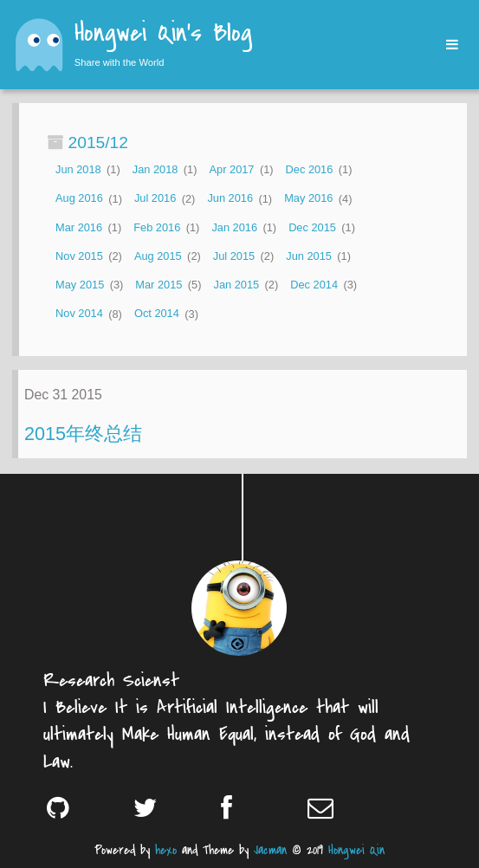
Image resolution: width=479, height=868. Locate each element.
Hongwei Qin (356, 850)
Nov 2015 (79, 256)
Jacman (270, 850)
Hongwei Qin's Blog (163, 35)
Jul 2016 (155, 199)
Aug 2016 (79, 199)
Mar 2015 (159, 285)
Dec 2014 (314, 285)
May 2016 (308, 199)
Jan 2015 (237, 285)
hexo (166, 850)
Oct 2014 (157, 314)
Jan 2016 (234, 227)
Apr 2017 (232, 169)
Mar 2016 (79, 227)
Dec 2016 (310, 169)
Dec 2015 (312, 227)
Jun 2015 (309, 256)
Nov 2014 (79, 314)
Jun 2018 (78, 169)
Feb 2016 (157, 227)
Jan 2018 (155, 169)
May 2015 (80, 285)
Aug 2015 (158, 256)
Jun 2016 (230, 199)
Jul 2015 (234, 256)
